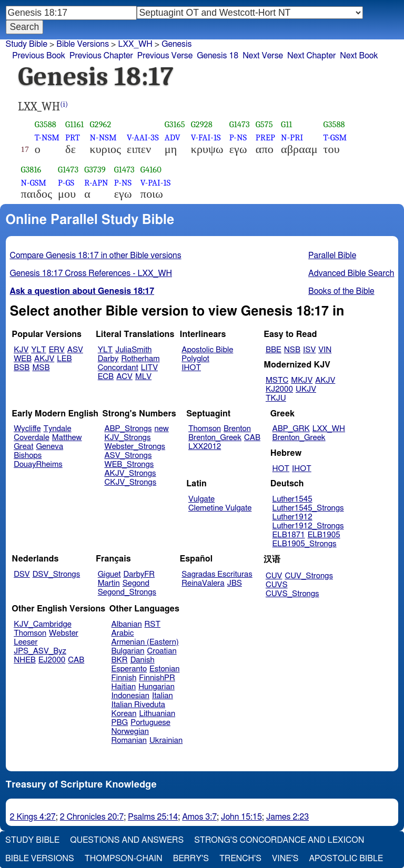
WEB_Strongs (129, 464)
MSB (41, 368)
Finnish (124, 678)
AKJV (44, 359)
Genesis (176, 44)
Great (23, 447)
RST (153, 624)
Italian (163, 696)
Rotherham (140, 359)
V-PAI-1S (155, 183)
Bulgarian (128, 651)
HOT (281, 469)
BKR (120, 660)
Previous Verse (165, 56)
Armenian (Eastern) (145, 642)
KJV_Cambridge (43, 624)
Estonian (164, 669)
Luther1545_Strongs (308, 508)
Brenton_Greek (215, 438)
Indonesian (131, 696)
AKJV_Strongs (130, 473)
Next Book (359, 56)
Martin (109, 583)
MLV (143, 377)
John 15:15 (241, 817)
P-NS (238, 137)
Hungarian (156, 687)
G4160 (151, 170)
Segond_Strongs (127, 592)
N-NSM (103, 137)
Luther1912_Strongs (308, 526)
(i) (64, 104)
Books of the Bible (341, 291)
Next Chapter (311, 56)
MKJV (302, 380)
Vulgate (201, 499)
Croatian (161, 651)
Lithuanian (157, 714)
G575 (264, 124)
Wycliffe (27, 429)
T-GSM (335, 137)
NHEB (25, 660)
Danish (143, 660)
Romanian (129, 741)
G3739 (95, 170)
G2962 (100, 124)
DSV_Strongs (57, 574)
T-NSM (47, 137)
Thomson (205, 429)
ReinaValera (203, 583)
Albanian (127, 624)
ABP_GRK (291, 429)
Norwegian (130, 732)
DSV (22, 574)
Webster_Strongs (135, 447)
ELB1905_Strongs (305, 544)
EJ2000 (52, 660)
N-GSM (34, 183)
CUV (274, 576)
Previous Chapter (101, 56)
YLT (38, 350)
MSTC (277, 380)
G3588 (46, 124)
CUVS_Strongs (292, 594)
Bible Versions (83, 44)
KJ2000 (279, 389)
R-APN (96, 183)
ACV (124, 377)
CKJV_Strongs (130, 482)
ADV (173, 137)
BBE (274, 350)
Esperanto (129, 669)
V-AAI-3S (143, 137)
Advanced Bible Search (351, 273)
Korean (124, 714)
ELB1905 (324, 535)
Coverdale (32, 438)
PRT (73, 137)
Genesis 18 (218, 56)
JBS (235, 583)
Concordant (118, 368)
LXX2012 (205, 447)
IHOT (191, 368)
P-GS (66, 183)
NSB (292, 350)
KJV (21, 350)
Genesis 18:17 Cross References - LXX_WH (91, 273)
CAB (252, 438)
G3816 (31, 170)
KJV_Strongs (127, 438)
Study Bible (27, 44)
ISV (309, 350)
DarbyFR (139, 574)
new (162, 429)
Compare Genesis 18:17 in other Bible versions (96, 256)
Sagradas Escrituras (217, 574)
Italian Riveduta (138, 705)
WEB (23, 359)
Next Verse (263, 56)
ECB (106, 377)
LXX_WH (135, 44)
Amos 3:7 (199, 817)
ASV (75, 350)
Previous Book (39, 56)
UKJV (306, 389)
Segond (136, 583)
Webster (64, 633)
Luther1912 (292, 517)
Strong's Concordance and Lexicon (279, 840)
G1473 (240, 124)
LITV (149, 368)
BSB (22, 368)
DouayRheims (38, 464)
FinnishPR (157, 678)
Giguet (109, 574)
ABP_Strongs (128, 429)
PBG (120, 723)
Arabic (123, 633)
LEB (64, 359)
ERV (57, 350)
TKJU (276, 398)
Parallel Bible (332, 256)
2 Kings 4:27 (33, 817)
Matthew (67, 438)
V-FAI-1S (206, 137)
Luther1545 (292, 499)
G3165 (175, 124)
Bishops (28, 456)
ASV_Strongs (128, 456)
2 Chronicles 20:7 (92, 817)
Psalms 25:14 (153, 817)
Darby (108, 359)
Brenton (237, 429)
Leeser (26, 642)
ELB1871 (289, 535)
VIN (325, 350)
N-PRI (292, 137)
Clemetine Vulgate (220, 508)
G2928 (202, 124)
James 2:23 (287, 817)
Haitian (124, 687)
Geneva (49, 447)
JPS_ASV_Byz (40, 651)
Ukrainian (166, 741)
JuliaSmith (133, 350)
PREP (265, 137)
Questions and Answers (127, 840)
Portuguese (150, 723)
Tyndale (58, 429)
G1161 (74, 124)
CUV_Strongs (309, 576)
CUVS (277, 585)
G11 (286, 124)
